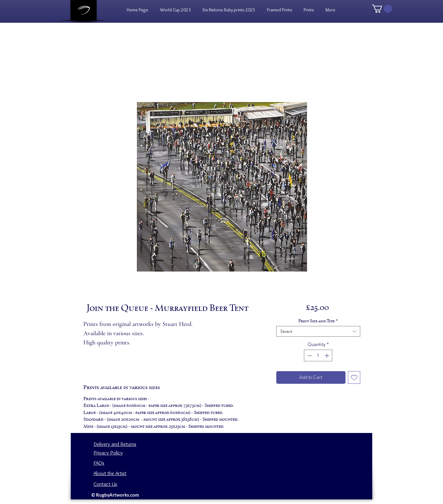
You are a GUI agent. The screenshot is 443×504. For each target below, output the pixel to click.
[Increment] (327, 356)
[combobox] (318, 331)
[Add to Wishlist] (354, 377)
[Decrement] (309, 356)
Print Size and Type (318, 321)
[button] (309, 10)
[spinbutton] (318, 356)
